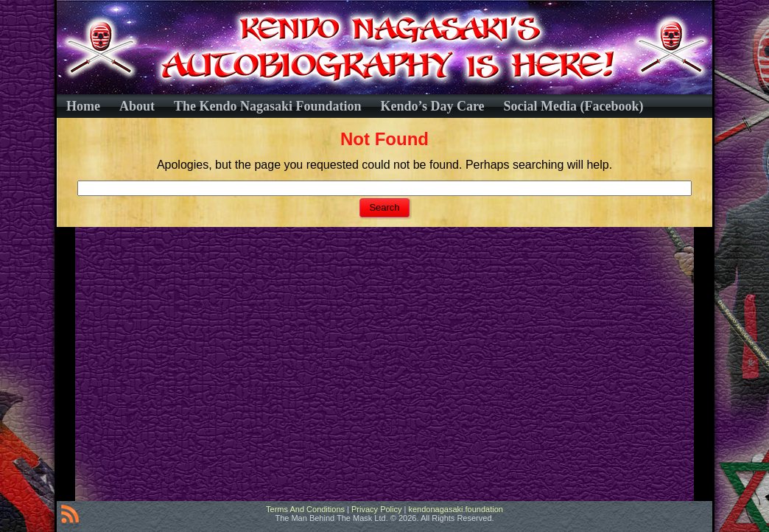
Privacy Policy (376, 509)
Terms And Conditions (305, 509)
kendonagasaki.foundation (455, 509)
